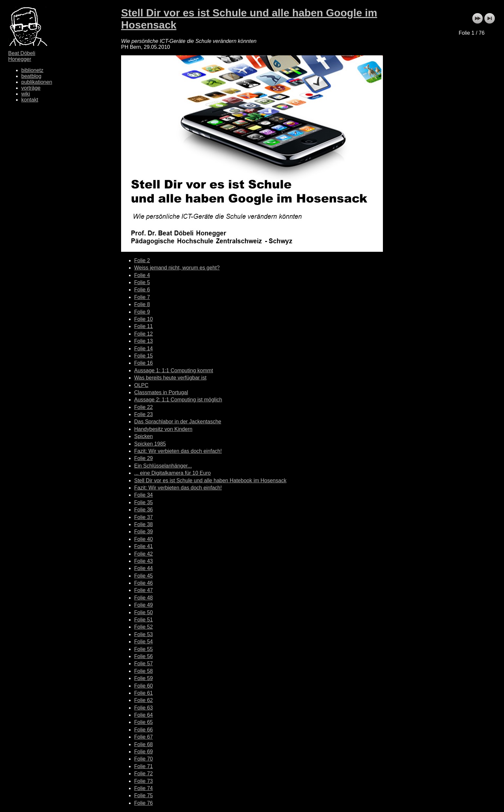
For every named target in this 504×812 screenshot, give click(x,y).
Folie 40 (144, 539)
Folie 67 (144, 737)
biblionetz (32, 70)
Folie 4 (142, 275)
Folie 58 (144, 671)
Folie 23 (144, 414)
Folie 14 (144, 349)
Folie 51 (144, 620)
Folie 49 (144, 605)
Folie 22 (144, 407)
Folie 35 (144, 502)
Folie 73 (144, 781)
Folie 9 (142, 312)
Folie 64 (144, 715)
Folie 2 (142, 260)
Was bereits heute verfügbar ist (170, 378)
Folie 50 (144, 612)
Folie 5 (142, 282)
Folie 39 (144, 532)
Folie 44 (144, 568)
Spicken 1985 (150, 444)
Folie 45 (144, 576)
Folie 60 (144, 686)
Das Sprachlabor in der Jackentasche (178, 422)
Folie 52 (144, 627)
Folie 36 (144, 510)
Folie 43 (144, 561)
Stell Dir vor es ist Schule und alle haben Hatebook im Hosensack (210, 480)
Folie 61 (144, 693)
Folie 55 (144, 649)
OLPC (141, 385)
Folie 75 (144, 795)
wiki (26, 94)
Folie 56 (144, 656)
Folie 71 (144, 766)
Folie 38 (144, 524)
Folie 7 (142, 297)
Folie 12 (144, 334)
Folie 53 (144, 634)
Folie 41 (144, 546)
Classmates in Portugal (161, 392)
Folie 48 (144, 598)
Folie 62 (144, 700)
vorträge (31, 88)
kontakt (30, 100)
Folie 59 (144, 678)
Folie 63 (144, 708)
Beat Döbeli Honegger (22, 56)
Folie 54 (144, 642)
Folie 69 (144, 752)
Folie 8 (142, 304)
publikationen (37, 82)
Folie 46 (144, 583)
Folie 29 (144, 458)
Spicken (144, 436)
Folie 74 (144, 788)
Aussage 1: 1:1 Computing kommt (174, 370)
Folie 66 (144, 730)
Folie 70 (144, 759)
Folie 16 (144, 363)
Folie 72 (144, 774)
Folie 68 (144, 744)
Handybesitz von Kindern (163, 429)
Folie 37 (144, 517)
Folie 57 (144, 664)
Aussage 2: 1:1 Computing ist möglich (178, 400)
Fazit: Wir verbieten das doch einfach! (178, 451)
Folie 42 (144, 554)
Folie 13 (144, 341)
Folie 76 (144, 803)
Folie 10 (144, 319)
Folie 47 (144, 590)
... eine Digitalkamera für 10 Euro (172, 473)
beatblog (31, 76)
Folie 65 (144, 722)
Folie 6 (142, 290)
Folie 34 (144, 495)
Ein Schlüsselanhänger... (163, 466)
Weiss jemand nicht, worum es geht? (177, 268)
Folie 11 (144, 326)
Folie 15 (144, 356)
